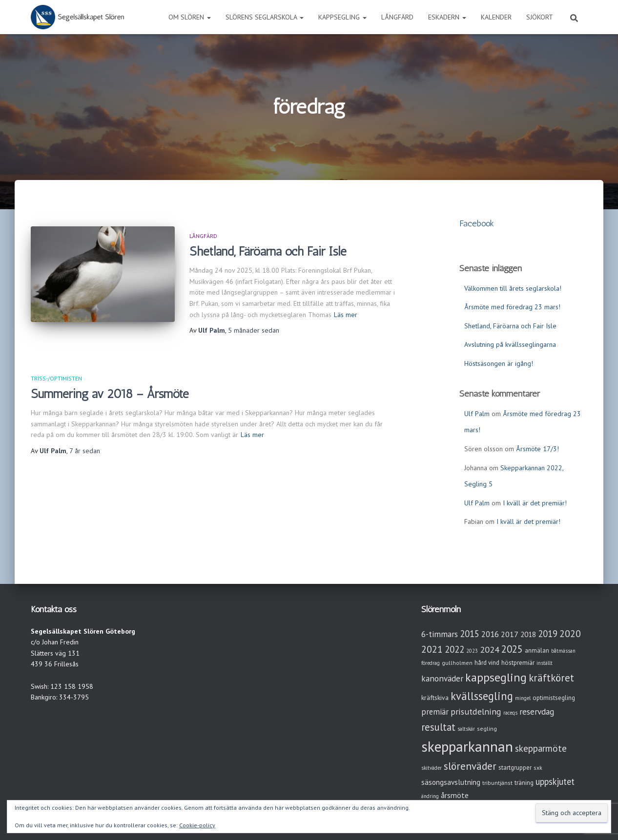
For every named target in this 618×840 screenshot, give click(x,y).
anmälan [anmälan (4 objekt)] (537, 650)
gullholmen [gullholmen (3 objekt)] (457, 663)
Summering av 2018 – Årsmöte (110, 394)
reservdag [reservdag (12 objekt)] (537, 711)
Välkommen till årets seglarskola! (513, 288)
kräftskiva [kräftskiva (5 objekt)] (435, 698)
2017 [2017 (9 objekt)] (510, 634)
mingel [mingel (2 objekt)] (523, 698)
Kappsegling (342, 17)
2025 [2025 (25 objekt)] (512, 649)
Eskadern (447, 17)
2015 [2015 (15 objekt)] (470, 634)
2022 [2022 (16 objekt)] (454, 649)
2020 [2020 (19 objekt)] (570, 633)
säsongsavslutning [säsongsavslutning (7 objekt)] (451, 782)
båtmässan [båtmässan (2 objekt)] (563, 651)
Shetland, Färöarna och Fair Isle (268, 251)
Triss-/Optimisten (56, 378)
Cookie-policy (197, 825)
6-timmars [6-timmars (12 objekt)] (440, 634)
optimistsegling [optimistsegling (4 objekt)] (554, 698)
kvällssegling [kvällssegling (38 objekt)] (482, 696)
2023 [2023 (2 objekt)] (472, 651)
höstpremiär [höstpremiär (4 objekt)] (518, 663)
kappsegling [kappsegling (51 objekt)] (496, 677)
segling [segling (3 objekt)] (487, 729)
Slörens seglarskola (265, 17)
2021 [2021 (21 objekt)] (432, 649)
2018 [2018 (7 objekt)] (528, 634)
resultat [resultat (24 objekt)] (438, 727)
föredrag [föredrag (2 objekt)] (431, 663)
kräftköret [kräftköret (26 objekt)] (551, 678)
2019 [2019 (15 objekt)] (548, 634)
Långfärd (397, 17)
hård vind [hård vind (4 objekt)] (487, 663)
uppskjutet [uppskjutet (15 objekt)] (555, 781)
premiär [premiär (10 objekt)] (435, 712)
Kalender (496, 17)
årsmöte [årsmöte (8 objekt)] (455, 795)
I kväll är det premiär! (535, 503)
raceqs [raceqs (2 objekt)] (510, 713)
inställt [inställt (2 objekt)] (545, 663)
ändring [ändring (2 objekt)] (430, 796)
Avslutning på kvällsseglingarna (510, 344)
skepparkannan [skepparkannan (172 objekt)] (467, 746)
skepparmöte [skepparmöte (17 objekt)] (541, 748)
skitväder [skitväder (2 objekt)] (432, 768)
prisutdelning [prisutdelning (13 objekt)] (476, 711)
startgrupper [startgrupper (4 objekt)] (515, 768)
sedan (254, 330)
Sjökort (540, 17)
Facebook (477, 223)
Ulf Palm (477, 414)
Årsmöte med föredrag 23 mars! (512, 307)
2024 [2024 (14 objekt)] (490, 650)
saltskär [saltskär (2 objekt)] (466, 729)
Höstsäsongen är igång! (499, 363)
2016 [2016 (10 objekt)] (490, 634)
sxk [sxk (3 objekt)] (538, 768)
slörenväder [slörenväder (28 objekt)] (470, 766)
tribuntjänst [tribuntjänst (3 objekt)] (497, 783)
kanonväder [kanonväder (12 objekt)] (442, 678)
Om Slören (190, 17)
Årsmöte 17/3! (537, 449)
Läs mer (346, 315)
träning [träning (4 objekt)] (524, 783)
